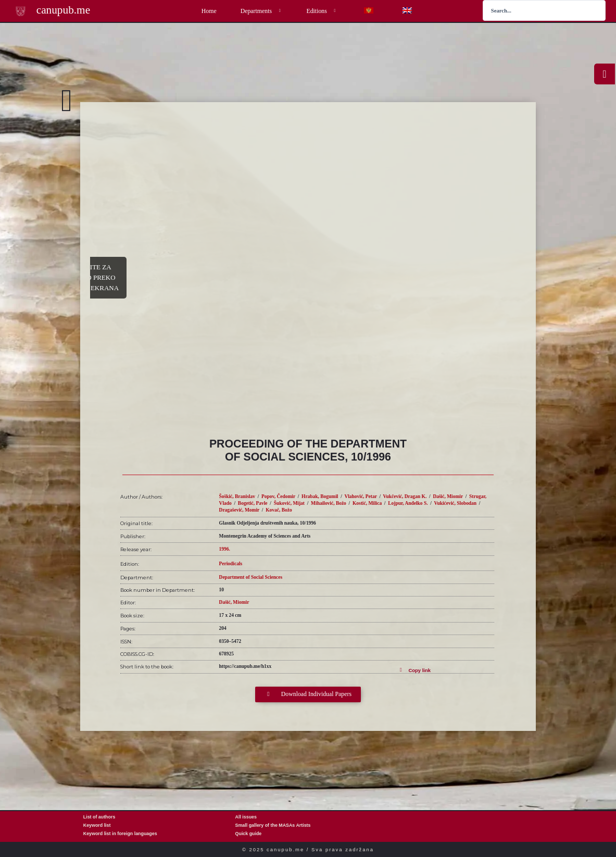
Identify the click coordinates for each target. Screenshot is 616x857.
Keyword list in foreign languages (120, 834)
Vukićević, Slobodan (456, 503)
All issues (246, 817)
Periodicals (231, 564)
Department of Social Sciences (251, 577)
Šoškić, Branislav (237, 496)
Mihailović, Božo (329, 503)
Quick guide (249, 834)
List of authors (99, 817)
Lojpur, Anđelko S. (408, 503)
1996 (224, 549)
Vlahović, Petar (360, 496)
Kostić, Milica (367, 503)
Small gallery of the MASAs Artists (273, 825)
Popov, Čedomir (278, 496)
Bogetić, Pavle (253, 503)
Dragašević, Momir (240, 510)
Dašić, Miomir (448, 496)
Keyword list (97, 825)
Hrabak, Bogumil (320, 496)
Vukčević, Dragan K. (405, 496)
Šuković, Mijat (289, 503)
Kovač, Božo (279, 510)
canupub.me (63, 10)
